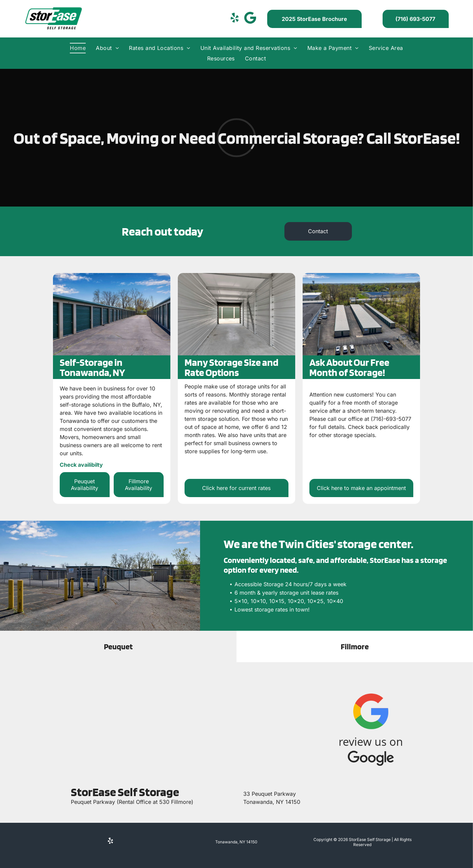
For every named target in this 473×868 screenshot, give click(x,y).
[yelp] (234, 19)
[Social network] (250, 19)
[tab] (118, 646)
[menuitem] (78, 48)
